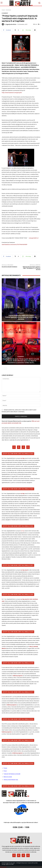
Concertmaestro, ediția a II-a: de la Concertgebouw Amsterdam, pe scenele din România (21, 317)
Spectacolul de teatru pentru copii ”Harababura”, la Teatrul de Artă (31, 268)
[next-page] (6, 368)
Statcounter (3, 867)
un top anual (25, 570)
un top (23, 458)
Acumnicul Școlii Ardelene (9, 267)
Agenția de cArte (11, 24)
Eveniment (8, 10)
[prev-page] (3, 368)
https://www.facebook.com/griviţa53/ (12, 93)
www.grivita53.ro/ (34, 238)
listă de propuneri (18, 676)
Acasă (3, 10)
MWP (13, 864)
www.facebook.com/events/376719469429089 (14, 245)
